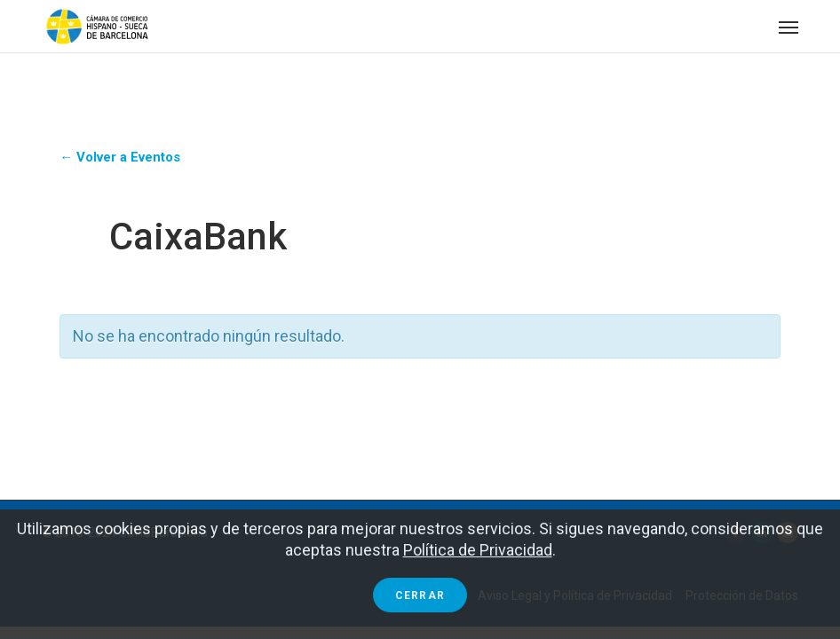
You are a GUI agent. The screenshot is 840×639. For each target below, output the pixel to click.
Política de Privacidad (478, 550)
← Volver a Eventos (120, 157)
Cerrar (420, 596)
